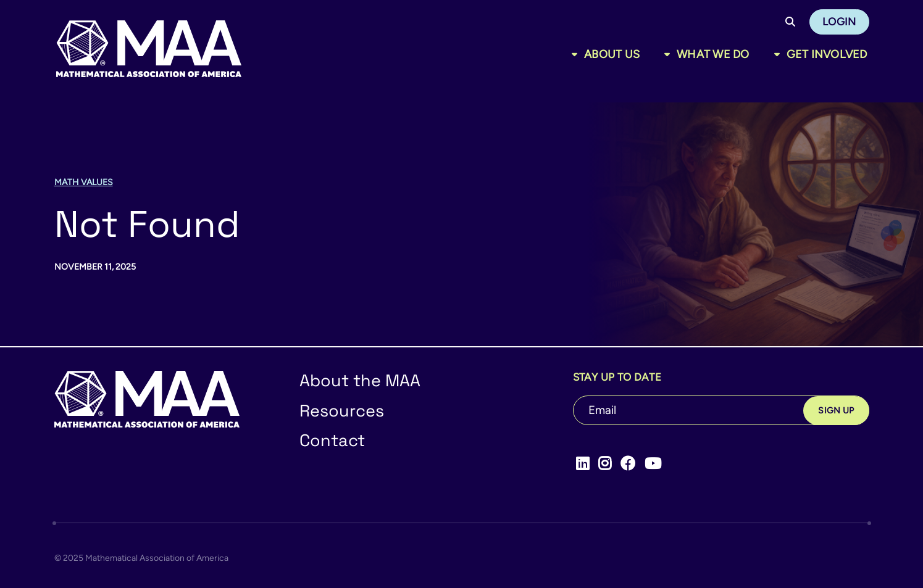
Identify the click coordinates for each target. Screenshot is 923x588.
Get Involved (827, 54)
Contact (332, 440)
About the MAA (360, 380)
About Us (612, 54)
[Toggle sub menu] (577, 54)
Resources (342, 411)
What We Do (713, 54)
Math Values (84, 182)
